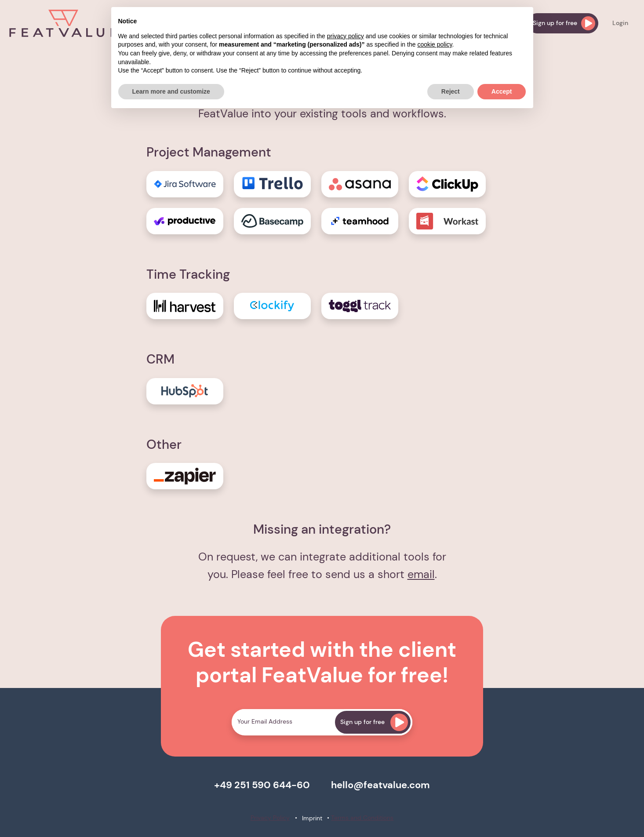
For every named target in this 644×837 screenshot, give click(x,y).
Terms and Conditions (362, 818)
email (421, 574)
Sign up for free (564, 23)
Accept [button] (502, 91)
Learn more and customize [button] (171, 91)
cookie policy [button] (435, 44)
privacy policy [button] (346, 36)
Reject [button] (451, 91)
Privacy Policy (270, 818)
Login (620, 23)
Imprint (312, 818)
